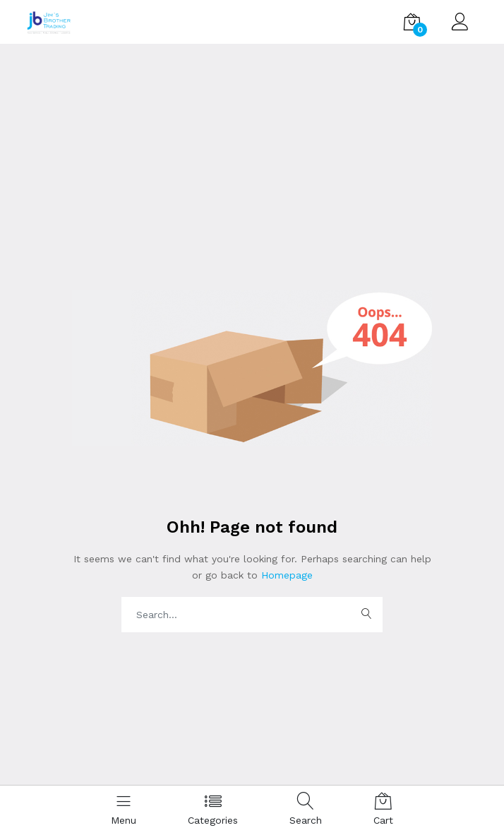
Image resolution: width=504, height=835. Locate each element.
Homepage (285, 575)
